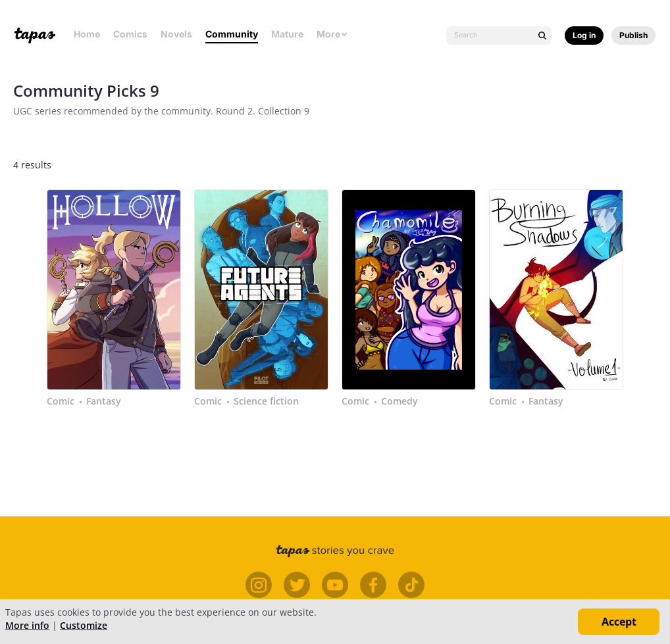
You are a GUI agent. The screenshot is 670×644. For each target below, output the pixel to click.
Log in (584, 35)
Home (87, 34)
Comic (61, 401)
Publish (633, 35)
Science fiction (266, 401)
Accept (619, 622)
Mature (287, 34)
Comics (130, 34)
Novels (176, 34)
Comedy (399, 401)
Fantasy (104, 401)
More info (27, 625)
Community (232, 34)
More (332, 34)
